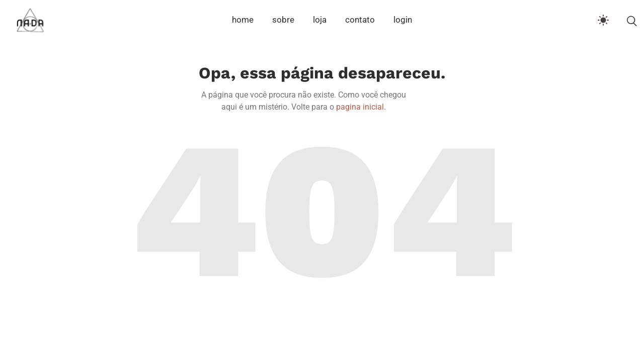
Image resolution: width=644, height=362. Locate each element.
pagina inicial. (361, 107)
